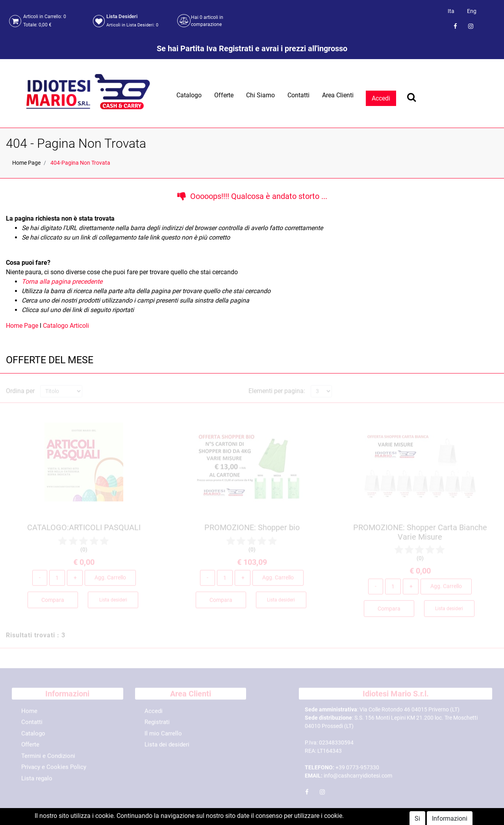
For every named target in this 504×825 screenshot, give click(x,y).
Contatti (298, 95)
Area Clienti (338, 95)
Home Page (26, 163)
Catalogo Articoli (66, 326)
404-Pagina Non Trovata (80, 163)
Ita (451, 11)
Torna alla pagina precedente (62, 282)
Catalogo (189, 95)
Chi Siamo (260, 95)
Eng (472, 11)
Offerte (224, 95)
